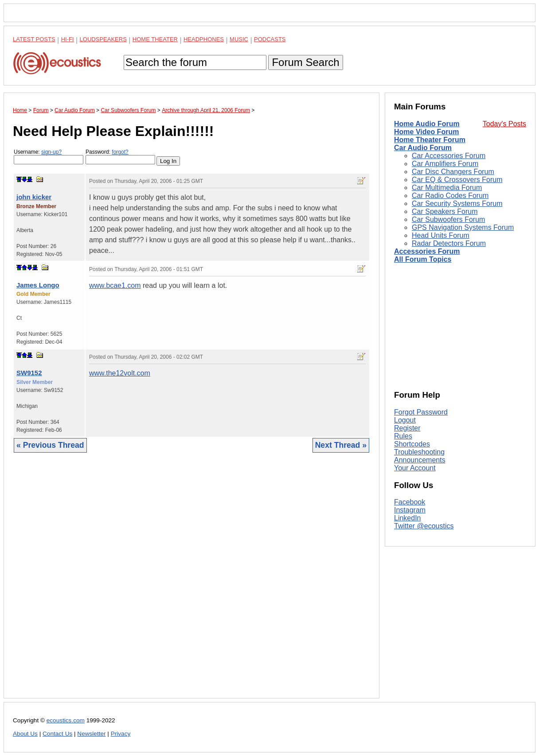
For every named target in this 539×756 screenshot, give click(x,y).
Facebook (410, 502)
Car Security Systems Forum (457, 204)
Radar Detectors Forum (449, 243)
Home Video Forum (426, 132)
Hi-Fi (68, 39)
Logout (405, 420)
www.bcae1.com (115, 285)
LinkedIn (408, 518)
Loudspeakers (103, 39)
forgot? (120, 152)
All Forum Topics (423, 259)
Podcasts (270, 39)
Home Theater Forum (430, 140)
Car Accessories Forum (449, 156)
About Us (25, 734)
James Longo (38, 285)
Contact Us (57, 734)
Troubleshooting (419, 452)
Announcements (420, 460)
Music (239, 39)
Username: (49, 157)
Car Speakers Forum (445, 211)
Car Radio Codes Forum (450, 196)
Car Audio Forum (423, 148)
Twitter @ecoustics (424, 526)
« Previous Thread (50, 445)
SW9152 (29, 373)
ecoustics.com (66, 720)
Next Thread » (341, 445)
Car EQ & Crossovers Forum (457, 180)
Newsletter (91, 734)
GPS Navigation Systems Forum (463, 227)
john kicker (34, 197)
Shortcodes (412, 444)
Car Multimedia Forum (447, 188)
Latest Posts (34, 39)
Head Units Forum (441, 235)
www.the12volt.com (120, 373)
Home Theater (155, 39)
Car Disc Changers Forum (453, 172)
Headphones (204, 39)
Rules (403, 436)
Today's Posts (504, 124)
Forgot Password (421, 412)
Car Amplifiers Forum (445, 164)
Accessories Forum (427, 251)
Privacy (121, 734)
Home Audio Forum (427, 124)
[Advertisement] (191, 582)
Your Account (415, 468)
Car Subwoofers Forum (448, 219)
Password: (120, 157)
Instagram (410, 510)
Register (407, 428)
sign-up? (51, 152)
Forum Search (305, 62)
